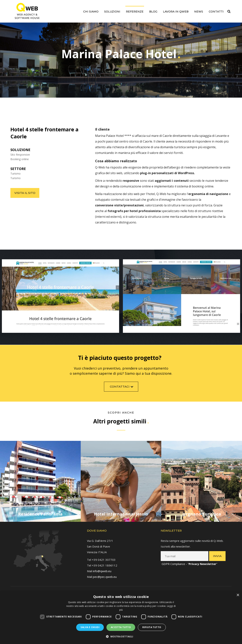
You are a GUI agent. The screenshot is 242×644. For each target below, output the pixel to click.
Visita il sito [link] (25, 193)
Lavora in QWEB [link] (176, 12)
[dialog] (121, 618)
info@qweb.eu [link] (102, 567)
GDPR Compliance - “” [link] (189, 560)
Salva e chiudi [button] (90, 627)
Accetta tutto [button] (121, 627)
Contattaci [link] (122, 390)
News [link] (199, 12)
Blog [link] (153, 12)
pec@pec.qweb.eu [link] (105, 573)
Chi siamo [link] (91, 12)
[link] (27, 11)
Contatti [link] (216, 12)
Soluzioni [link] (112, 12)
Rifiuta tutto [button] (152, 627)
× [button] (238, 595)
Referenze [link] (135, 12)
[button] (121, 637)
